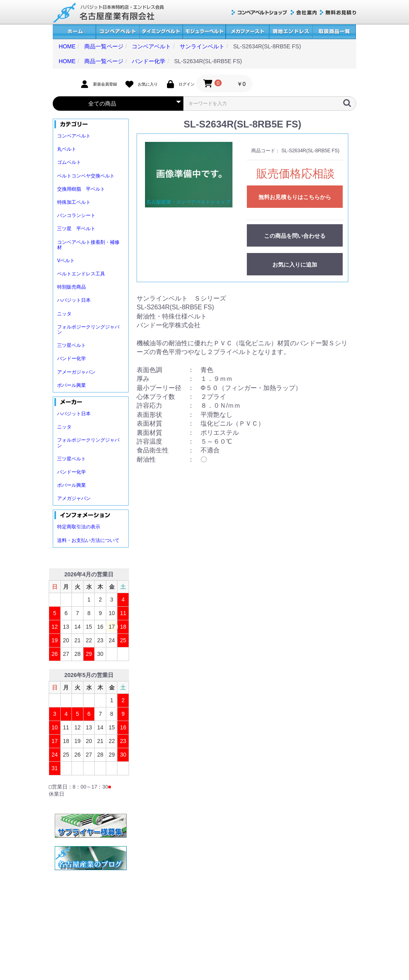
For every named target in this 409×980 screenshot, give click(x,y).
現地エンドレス (291, 32)
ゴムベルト (69, 162)
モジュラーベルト (204, 32)
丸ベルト (67, 149)
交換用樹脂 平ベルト (81, 189)
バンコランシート (76, 215)
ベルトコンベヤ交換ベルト (86, 176)
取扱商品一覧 (334, 32)
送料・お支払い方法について (88, 540)
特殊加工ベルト (74, 202)
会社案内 (304, 13)
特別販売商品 (71, 287)
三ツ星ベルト (71, 345)
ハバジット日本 (74, 300)
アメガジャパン (74, 498)
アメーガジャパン (76, 372)
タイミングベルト (161, 32)
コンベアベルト (118, 32)
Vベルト (66, 261)
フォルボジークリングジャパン (88, 330)
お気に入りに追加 (295, 265)
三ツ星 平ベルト (76, 229)
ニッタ (64, 314)
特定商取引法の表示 (79, 527)
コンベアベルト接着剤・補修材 (88, 245)
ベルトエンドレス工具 (81, 274)
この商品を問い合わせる (295, 236)
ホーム (74, 32)
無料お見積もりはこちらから (295, 197)
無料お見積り (338, 13)
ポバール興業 (71, 385)
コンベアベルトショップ (260, 13)
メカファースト (247, 32)
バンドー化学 (71, 359)
